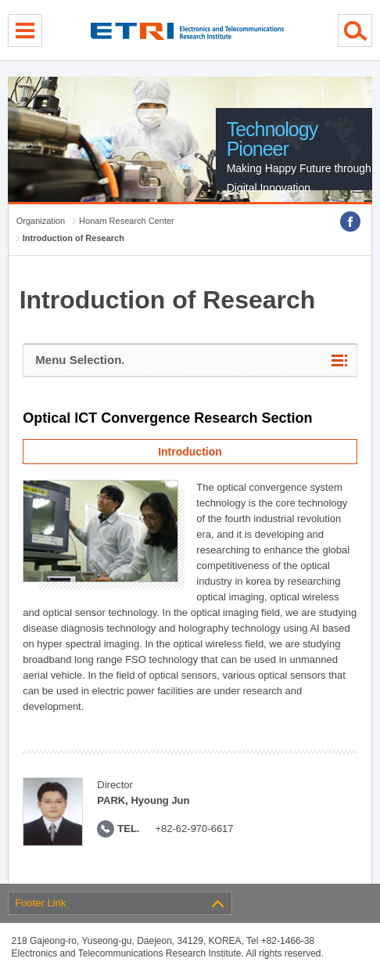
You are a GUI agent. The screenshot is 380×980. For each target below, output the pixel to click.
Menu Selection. (80, 360)
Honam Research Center (127, 221)
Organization (41, 221)
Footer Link (40, 903)
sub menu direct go (0, 0)
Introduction (190, 452)
